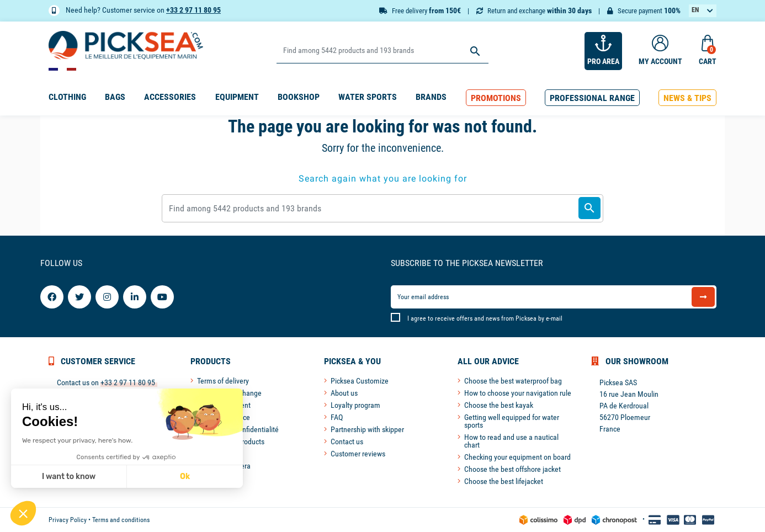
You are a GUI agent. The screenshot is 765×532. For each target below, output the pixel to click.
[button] (496, 98)
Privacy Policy (68, 520)
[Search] (382, 51)
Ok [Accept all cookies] (185, 477)
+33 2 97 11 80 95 (193, 10)
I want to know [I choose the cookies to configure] (69, 477)
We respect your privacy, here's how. (77, 440)
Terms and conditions (121, 520)
